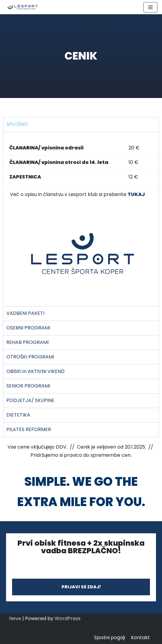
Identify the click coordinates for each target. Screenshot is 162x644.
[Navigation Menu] (150, 7)
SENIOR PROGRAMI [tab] (28, 386)
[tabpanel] (81, 219)
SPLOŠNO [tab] (17, 124)
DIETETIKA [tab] (18, 415)
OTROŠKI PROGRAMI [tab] (30, 357)
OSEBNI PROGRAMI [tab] (28, 328)
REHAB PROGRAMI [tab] (27, 342)
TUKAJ (136, 194)
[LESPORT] (23, 7)
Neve (15, 618)
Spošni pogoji (110, 637)
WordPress (68, 618)
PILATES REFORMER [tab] (29, 429)
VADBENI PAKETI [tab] (25, 313)
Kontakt (140, 637)
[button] (81, 587)
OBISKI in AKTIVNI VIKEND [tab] (35, 371)
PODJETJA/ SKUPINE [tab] (30, 400)
